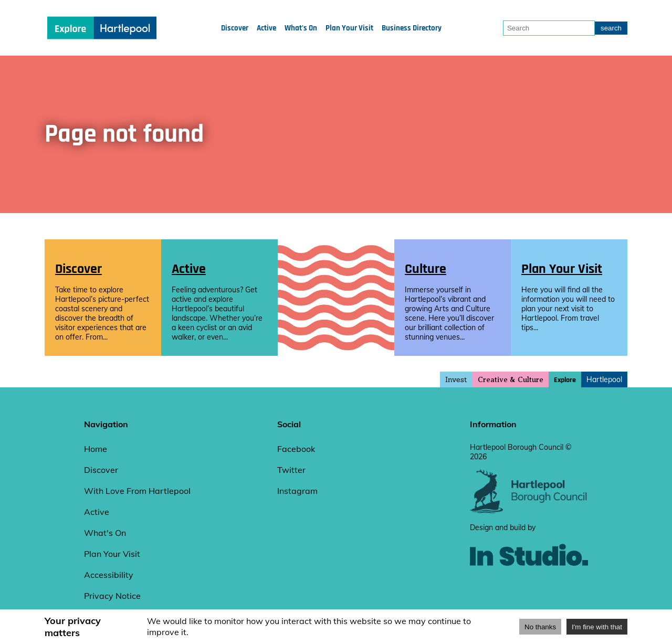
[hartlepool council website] (529, 511)
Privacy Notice (112, 596)
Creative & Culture (511, 380)
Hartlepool (604, 379)
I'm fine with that (597, 627)
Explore (565, 380)
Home (96, 449)
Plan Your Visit (349, 28)
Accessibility (109, 575)
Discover (235, 28)
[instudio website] (529, 583)
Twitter (291, 470)
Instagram (297, 491)
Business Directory (412, 28)
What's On (301, 28)
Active (266, 28)
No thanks (540, 627)
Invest (456, 379)
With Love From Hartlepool (137, 491)
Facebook (296, 449)
